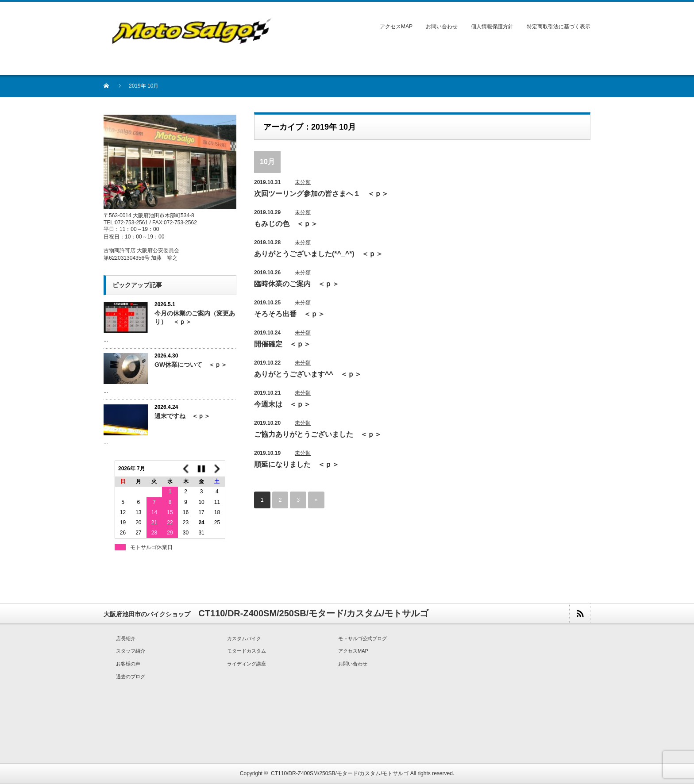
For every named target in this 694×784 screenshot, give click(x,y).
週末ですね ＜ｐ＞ (182, 416)
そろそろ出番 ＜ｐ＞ (289, 314)
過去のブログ (131, 676)
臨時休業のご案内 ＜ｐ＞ (297, 284)
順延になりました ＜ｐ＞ (297, 464)
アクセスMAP (396, 27)
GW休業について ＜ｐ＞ (191, 365)
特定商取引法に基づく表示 (559, 27)
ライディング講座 (247, 664)
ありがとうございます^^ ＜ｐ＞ (308, 374)
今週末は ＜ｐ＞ (282, 404)
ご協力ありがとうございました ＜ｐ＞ (318, 434)
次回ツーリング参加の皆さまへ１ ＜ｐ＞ (321, 194)
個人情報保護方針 (492, 27)
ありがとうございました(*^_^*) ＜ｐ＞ (318, 254)
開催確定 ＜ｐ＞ (282, 344)
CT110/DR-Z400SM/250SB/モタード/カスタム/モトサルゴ (340, 773)
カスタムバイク (244, 638)
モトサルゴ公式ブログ (362, 638)
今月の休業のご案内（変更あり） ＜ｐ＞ (195, 317)
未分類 (303, 182)
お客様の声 (128, 664)
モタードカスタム (247, 651)
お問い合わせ (442, 27)
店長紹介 (126, 638)
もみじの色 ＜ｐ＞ (286, 224)
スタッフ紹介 (131, 651)
